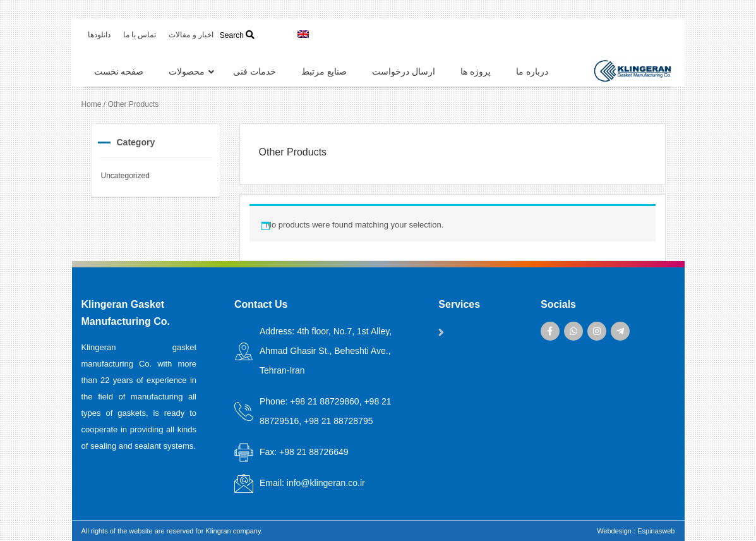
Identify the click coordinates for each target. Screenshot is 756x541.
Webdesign (614, 531)
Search (237, 35)
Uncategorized (125, 176)
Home (92, 104)
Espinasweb (656, 531)
